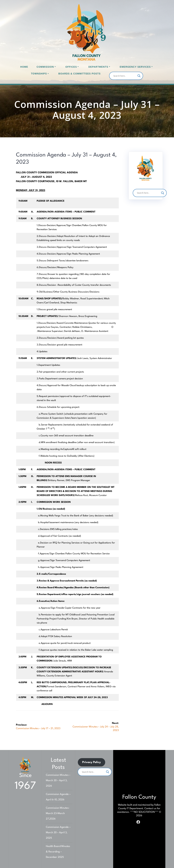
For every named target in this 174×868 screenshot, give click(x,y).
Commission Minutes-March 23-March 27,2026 (58, 813)
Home (24, 67)
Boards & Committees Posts (80, 74)
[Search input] (125, 76)
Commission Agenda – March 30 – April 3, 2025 (58, 833)
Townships (39, 74)
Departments (98, 67)
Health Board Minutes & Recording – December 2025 (58, 852)
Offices (71, 67)
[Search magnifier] (139, 76)
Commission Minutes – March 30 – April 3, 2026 (58, 781)
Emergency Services (135, 67)
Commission (45, 67)
